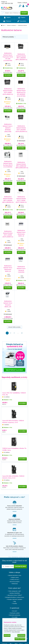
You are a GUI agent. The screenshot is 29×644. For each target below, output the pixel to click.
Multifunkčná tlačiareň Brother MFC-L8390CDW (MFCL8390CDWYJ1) (21, 165)
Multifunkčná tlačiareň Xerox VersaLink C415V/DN (21, 269)
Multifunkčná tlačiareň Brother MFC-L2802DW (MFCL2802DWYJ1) (21, 57)
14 (22, 333)
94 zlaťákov (7, 452)
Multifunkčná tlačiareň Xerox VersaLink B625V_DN (8, 304)
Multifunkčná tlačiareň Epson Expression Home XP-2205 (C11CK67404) (8, 57)
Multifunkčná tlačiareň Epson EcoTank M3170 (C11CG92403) (8, 164)
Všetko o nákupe (22, 3)
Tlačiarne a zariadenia (11, 25)
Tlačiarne (7, 21)
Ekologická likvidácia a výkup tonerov (15, 597)
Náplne (7, 17)
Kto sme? (15, 611)
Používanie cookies (15, 613)
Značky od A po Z (15, 579)
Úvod (3, 25)
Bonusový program (15, 582)
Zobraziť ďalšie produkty (15, 327)
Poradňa (15, 603)
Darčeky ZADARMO (15, 593)
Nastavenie (21, 635)
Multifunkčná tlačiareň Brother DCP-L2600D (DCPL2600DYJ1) (8, 92)
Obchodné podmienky (15, 615)
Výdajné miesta (15, 577)
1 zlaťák (9, 65)
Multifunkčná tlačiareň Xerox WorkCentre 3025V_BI (8, 269)
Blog (15, 601)
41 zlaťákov (7, 397)
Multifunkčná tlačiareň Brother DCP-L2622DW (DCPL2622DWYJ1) (21, 129)
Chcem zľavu (20, 567)
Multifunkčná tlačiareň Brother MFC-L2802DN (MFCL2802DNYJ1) (8, 200)
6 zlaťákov (6, 425)
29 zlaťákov (7, 480)
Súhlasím (7, 635)
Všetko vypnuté (20, 639)
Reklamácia (15, 584)
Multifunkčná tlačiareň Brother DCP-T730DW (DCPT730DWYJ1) (21, 200)
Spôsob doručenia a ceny (15, 575)
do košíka (8, 75)
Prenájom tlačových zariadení (15, 599)
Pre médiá (15, 617)
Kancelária (22, 21)
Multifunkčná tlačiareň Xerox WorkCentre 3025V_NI (21, 233)
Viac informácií (16, 632)
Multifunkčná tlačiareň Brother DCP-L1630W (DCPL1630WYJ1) (8, 234)
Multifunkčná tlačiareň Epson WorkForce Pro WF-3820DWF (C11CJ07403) (21, 92)
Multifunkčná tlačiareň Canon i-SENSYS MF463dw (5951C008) (8, 128)
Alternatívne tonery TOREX (15, 595)
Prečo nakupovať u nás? (15, 591)
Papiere (22, 17)
